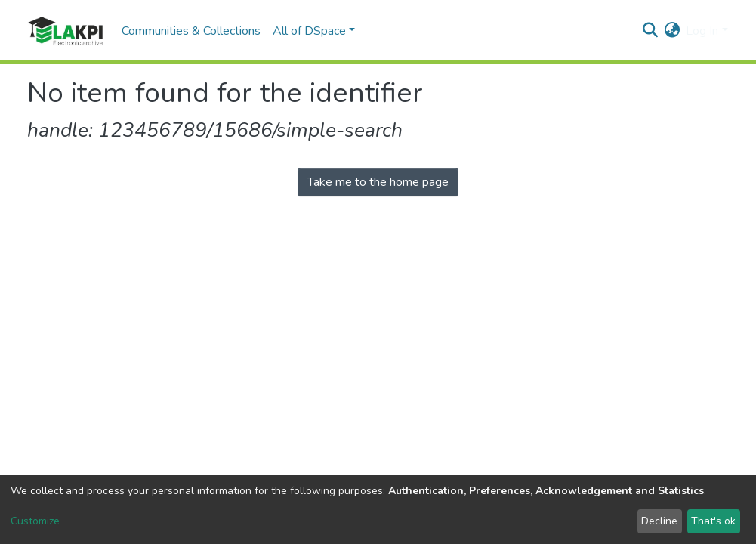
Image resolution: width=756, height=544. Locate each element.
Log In (702, 31)
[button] (672, 31)
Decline (659, 521)
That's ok (713, 521)
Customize (35, 521)
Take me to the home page (378, 182)
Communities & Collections (191, 31)
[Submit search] (650, 31)
